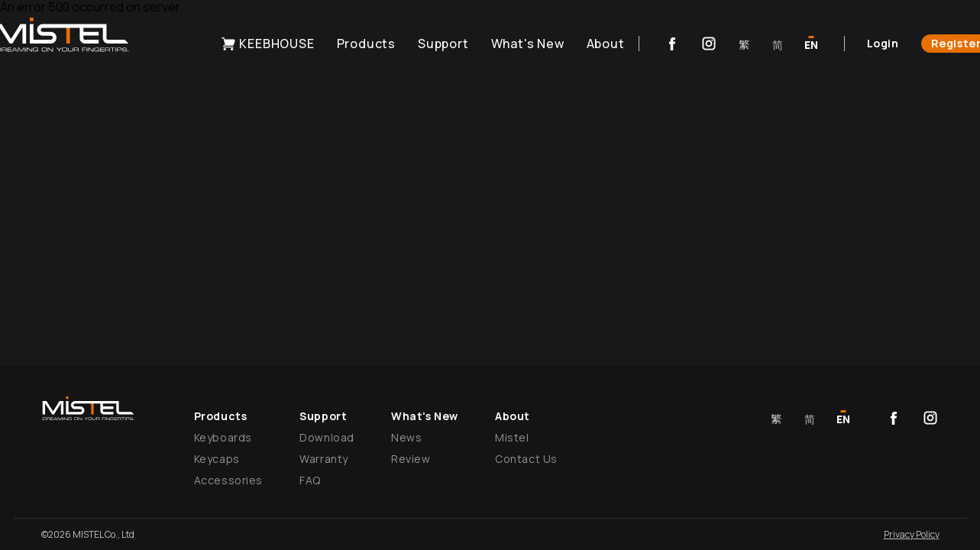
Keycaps (217, 459)
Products (366, 44)
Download (327, 437)
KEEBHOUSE (267, 44)
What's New (528, 44)
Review (411, 459)
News (406, 437)
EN (811, 45)
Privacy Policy (912, 534)
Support (443, 44)
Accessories (229, 480)
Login (883, 43)
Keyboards (223, 437)
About (606, 44)
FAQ (310, 480)
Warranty (324, 459)
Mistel (512, 437)
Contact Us (526, 459)
